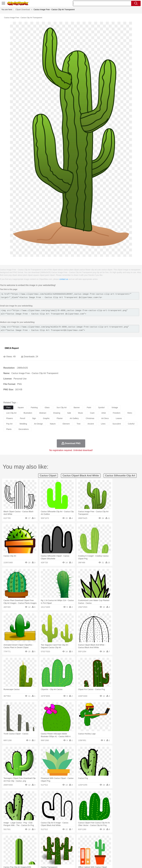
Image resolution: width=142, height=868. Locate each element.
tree (79, 424)
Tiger (135, 843)
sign (34, 418)
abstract (43, 413)
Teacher (22, 851)
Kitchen (86, 855)
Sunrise (94, 839)
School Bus (69, 851)
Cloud (121, 839)
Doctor (56, 847)
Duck (58, 843)
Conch (41, 839)
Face (113, 847)
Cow (48, 843)
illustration (28, 413)
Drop (126, 839)
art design (38, 424)
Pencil (52, 851)
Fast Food (41, 855)
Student (14, 851)
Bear (18, 843)
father (100, 847)
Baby (19, 847)
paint (89, 407)
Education (60, 851)
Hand (125, 847)
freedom (117, 413)
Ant (13, 843)
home (80, 847)
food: (5, 855)
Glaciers (65, 839)
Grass (72, 839)
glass (47, 407)
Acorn (13, 839)
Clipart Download (23, 9)
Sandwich (61, 855)
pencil (22, 418)
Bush (115, 839)
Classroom (36, 851)
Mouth (107, 847)
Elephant (71, 843)
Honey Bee (90, 843)
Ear (62, 847)
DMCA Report (12, 348)
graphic (46, 418)
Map (77, 851)
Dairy (20, 855)
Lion (104, 843)
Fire (53, 839)
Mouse (117, 843)
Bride (25, 847)
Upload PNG (134, 862)
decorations (24, 429)
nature (53, 424)
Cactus (34, 839)
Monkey (110, 843)
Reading (45, 851)
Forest (132, 839)
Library (93, 851)
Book (29, 851)
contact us (64, 279)
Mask (13, 847)
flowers (10, 418)
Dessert (27, 855)
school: (6, 851)
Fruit (48, 855)
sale (69, 413)
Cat (35, 843)
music (81, 413)
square (21, 407)
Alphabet (120, 851)
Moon (87, 839)
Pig (123, 843)
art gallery (74, 418)
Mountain (102, 839)
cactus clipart (48, 476)
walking (73, 847)
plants (9, 429)
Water (109, 839)
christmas (90, 418)
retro (130, 413)
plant (8, 407)
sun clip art (62, 407)
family (31, 847)
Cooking (119, 855)
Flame (58, 839)
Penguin (129, 843)
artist (104, 413)
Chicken (41, 843)
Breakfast (13, 855)
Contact (116, 862)
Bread (112, 855)
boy (95, 847)
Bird (23, 843)
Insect (98, 843)
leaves (119, 418)
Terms (96, 862)
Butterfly (29, 843)
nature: (6, 839)
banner (77, 407)
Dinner (93, 855)
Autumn (20, 839)
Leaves (27, 839)
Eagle (64, 843)
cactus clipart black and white (81, 476)
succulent (117, 424)
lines (103, 424)
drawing (57, 413)
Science (100, 851)
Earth (47, 839)
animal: (6, 843)
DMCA (124, 862)
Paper (107, 851)
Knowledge (84, 851)
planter (60, 418)
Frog (83, 843)
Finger (119, 847)
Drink (34, 855)
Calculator (129, 851)
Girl (90, 847)
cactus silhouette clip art (120, 476)
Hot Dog (127, 855)
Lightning (80, 839)
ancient (91, 424)
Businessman (47, 847)
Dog (53, 843)
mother (38, 847)
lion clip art (11, 413)
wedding (23, 424)
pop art (9, 424)
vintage (115, 407)
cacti (92, 413)
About (89, 862)
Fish (77, 843)
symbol (101, 407)
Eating (105, 855)
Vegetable (78, 855)
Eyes (67, 847)
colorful (131, 424)
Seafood (69, 855)
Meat (54, 855)
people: (6, 847)
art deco (105, 418)
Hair (86, 847)
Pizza (99, 855)
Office (113, 851)
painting (34, 407)
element (66, 424)
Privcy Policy (105, 862)
